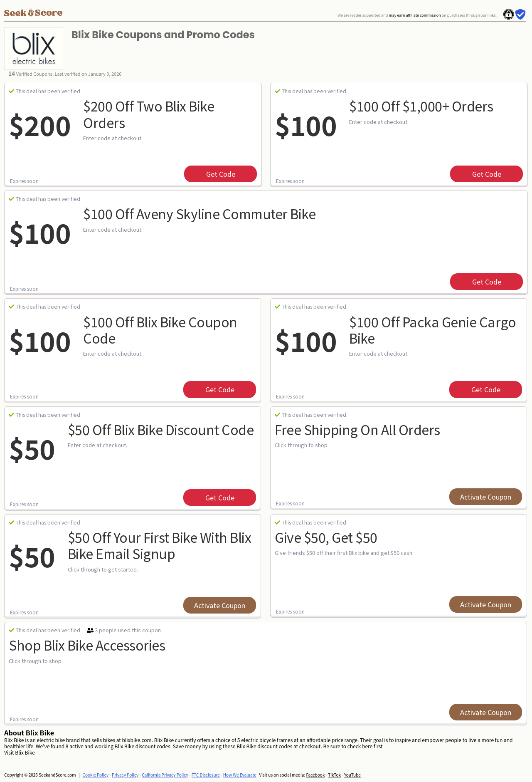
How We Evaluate (240, 775)
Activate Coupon (486, 497)
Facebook (315, 775)
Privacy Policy (125, 775)
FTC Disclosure (206, 775)
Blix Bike (25, 752)
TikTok (334, 775)
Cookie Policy (96, 775)
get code (221, 174)
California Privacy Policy (165, 775)
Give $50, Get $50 (326, 537)
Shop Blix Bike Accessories (87, 645)
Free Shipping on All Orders (357, 429)
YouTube (352, 775)
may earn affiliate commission (415, 15)
